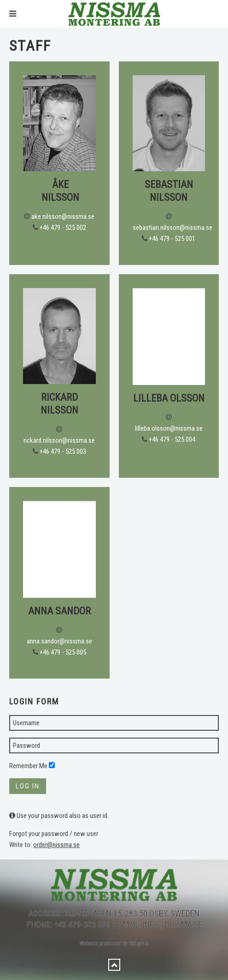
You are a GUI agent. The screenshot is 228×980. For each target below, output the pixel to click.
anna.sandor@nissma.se (59, 641)
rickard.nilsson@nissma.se (59, 440)
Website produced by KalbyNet (114, 944)
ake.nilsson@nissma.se (63, 216)
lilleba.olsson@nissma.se (169, 428)
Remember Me (28, 766)
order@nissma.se (56, 845)
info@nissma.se (172, 924)
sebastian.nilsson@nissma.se (172, 228)
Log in (28, 786)
